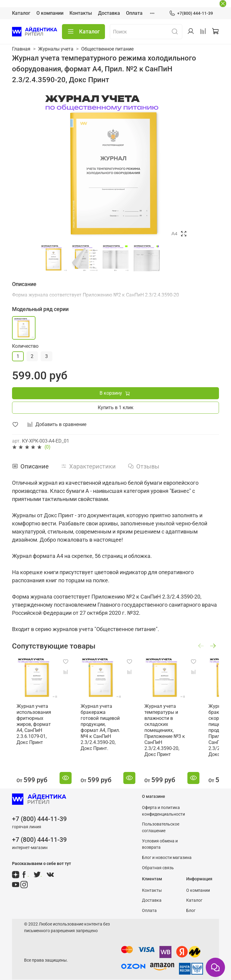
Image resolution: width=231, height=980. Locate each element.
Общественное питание (107, 49)
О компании (50, 13)
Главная (21, 49)
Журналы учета (56, 49)
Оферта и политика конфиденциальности (163, 807)
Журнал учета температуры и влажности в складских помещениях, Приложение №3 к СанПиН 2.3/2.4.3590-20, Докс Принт (162, 726)
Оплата (134, 13)
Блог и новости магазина (167, 854)
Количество (25, 346)
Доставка (109, 13)
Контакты (81, 13)
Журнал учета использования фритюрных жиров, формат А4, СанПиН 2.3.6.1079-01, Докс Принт (41, 720)
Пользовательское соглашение (161, 824)
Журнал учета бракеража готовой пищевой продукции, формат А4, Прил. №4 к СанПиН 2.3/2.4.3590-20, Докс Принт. (101, 729)
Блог (191, 907)
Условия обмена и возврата (160, 840)
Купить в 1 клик (116, 408)
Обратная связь (158, 864)
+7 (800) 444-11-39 (39, 815)
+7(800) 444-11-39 (191, 13)
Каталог (21, 13)
